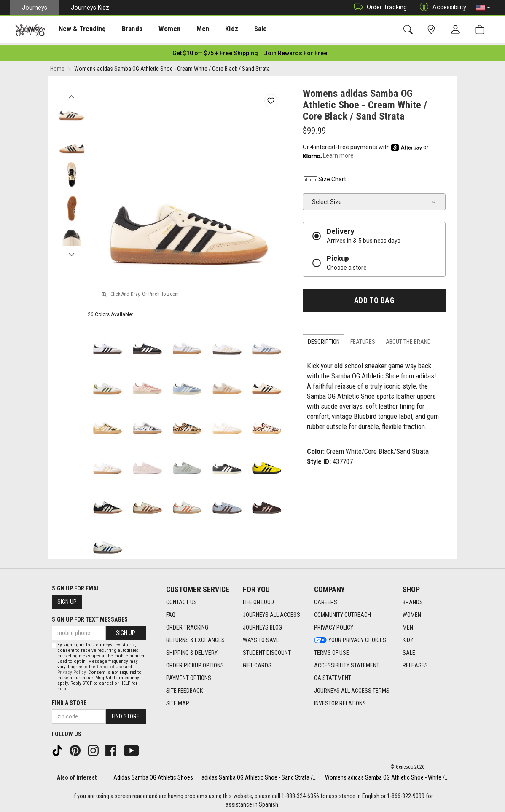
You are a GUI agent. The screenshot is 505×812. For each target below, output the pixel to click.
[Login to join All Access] (215, 51)
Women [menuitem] (159, 30)
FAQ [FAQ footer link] (171, 612)
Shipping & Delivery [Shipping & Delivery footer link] (192, 650)
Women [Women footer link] (412, 612)
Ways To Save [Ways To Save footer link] (261, 638)
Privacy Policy (71, 670)
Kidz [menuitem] (217, 30)
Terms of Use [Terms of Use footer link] (332, 650)
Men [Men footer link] (408, 625)
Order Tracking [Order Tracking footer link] (187, 625)
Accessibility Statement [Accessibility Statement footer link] (347, 663)
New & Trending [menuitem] (78, 30)
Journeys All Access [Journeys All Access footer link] (271, 612)
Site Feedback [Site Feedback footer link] (184, 688)
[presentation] (78, 30)
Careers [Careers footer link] (326, 600)
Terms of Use (110, 665)
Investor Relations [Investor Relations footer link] (340, 701)
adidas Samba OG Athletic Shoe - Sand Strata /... (259, 775)
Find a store (69, 701)
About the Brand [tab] (408, 340)
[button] (483, 8)
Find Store (126, 714)
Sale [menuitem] (244, 30)
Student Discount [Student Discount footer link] (267, 650)
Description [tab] (324, 340)
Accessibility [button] (441, 7)
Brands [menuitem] (124, 30)
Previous (71, 92)
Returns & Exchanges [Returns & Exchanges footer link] (195, 638)
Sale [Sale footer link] (409, 650)
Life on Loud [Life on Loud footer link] (258, 600)
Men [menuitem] (190, 30)
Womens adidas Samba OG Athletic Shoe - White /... (387, 775)
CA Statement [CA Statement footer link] (333, 675)
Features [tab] (363, 340)
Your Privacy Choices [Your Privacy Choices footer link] (350, 638)
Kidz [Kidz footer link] (408, 638)
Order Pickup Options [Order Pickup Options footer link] (195, 663)
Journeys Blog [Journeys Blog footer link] (262, 625)
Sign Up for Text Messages (90, 617)
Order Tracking (378, 7)
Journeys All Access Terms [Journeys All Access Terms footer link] (352, 688)
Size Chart (324, 177)
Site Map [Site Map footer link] (178, 701)
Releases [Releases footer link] (415, 663)
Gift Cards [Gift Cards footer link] (257, 663)
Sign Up (67, 599)
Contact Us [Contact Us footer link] (181, 600)
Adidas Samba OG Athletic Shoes (153, 775)
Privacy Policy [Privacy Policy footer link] (334, 625)
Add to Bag (374, 298)
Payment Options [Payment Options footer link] (189, 675)
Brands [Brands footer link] (413, 600)
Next (71, 250)
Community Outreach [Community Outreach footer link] (342, 612)
